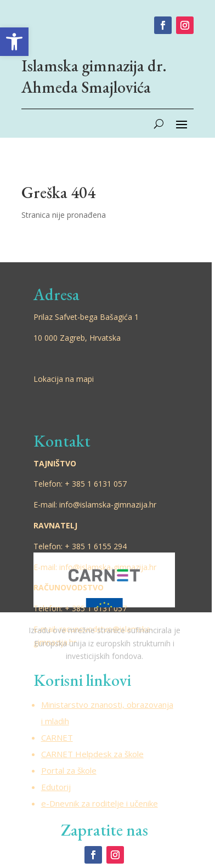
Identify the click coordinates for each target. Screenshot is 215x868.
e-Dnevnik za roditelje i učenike (100, 803)
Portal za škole (69, 770)
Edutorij (56, 787)
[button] (14, 42)
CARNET (57, 737)
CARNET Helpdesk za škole (92, 754)
